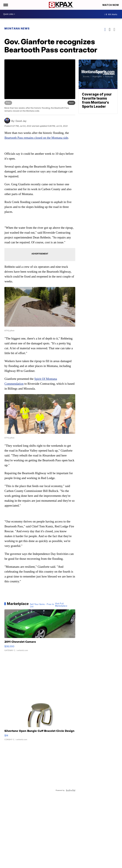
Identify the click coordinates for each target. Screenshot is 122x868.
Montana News (17, 28)
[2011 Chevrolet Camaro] (40, 632)
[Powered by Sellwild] (71, 790)
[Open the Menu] (5, 5)
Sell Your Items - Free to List (42, 605)
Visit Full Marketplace (61, 605)
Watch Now (111, 5)
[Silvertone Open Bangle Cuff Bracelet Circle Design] (40, 721)
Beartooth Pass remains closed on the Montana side (36, 138)
